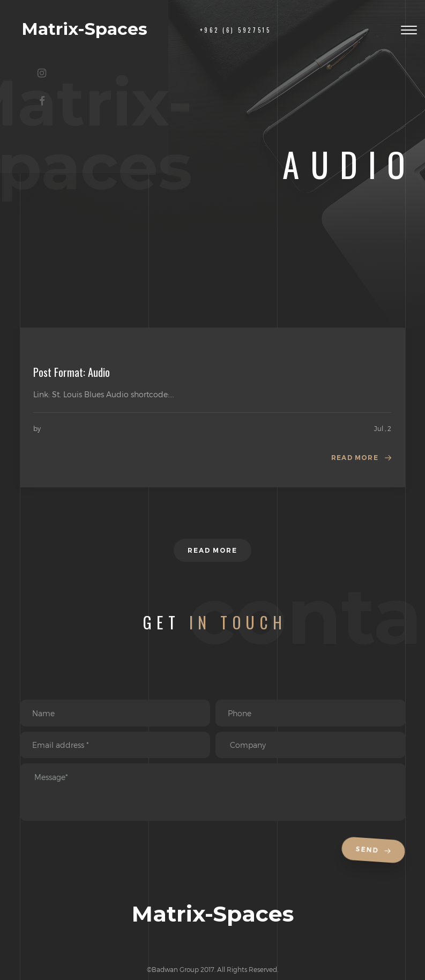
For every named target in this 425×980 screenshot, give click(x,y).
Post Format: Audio (72, 372)
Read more (355, 458)
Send (375, 851)
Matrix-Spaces (84, 29)
